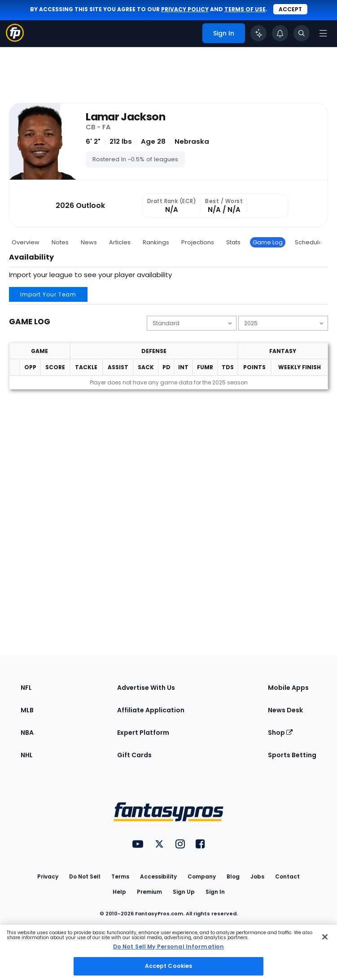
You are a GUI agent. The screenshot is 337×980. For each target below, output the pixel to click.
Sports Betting (292, 755)
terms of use (245, 9)
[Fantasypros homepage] (15, 39)
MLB (27, 710)
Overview (26, 242)
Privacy (48, 876)
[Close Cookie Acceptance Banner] (325, 937)
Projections (198, 242)
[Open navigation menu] (323, 33)
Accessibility (158, 876)
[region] (168, 952)
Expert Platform (143, 733)
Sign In (215, 892)
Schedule (309, 242)
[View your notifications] (280, 33)
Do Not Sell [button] (85, 876)
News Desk (285, 710)
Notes (60, 242)
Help (119, 892)
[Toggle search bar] (302, 33)
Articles (120, 242)
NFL (26, 688)
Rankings (156, 242)
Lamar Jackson (125, 117)
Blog (233, 876)
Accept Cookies (169, 966)
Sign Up (184, 892)
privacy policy (185, 9)
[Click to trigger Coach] (258, 33)
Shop (280, 733)
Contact (287, 876)
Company (202, 876)
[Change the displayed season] (283, 323)
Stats (233, 242)
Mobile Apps (288, 688)
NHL (27, 755)
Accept (290, 9)
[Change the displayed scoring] (192, 323)
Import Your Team (48, 294)
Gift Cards (134, 755)
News (89, 242)
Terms (120, 876)
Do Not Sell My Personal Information (168, 947)
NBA (27, 733)
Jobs (257, 876)
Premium (149, 892)
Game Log (268, 242)
